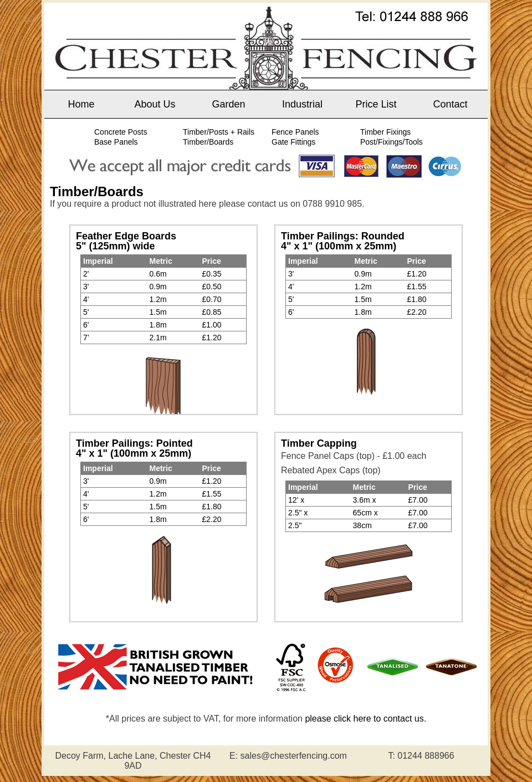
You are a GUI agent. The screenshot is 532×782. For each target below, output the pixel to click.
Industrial (302, 104)
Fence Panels (295, 132)
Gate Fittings (293, 142)
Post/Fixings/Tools (392, 142)
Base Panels (116, 142)
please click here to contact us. (365, 719)
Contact (450, 104)
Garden (228, 104)
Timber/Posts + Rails (219, 132)
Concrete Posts (121, 132)
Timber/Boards (208, 142)
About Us (155, 104)
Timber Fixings (385, 132)
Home (81, 104)
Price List (376, 104)
